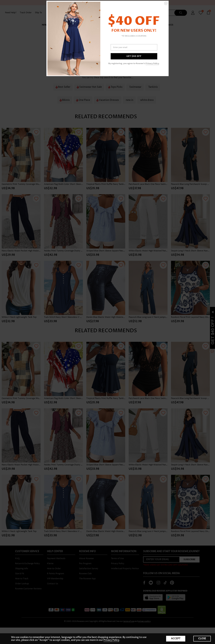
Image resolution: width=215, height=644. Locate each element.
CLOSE (202, 639)
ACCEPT (176, 639)
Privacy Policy (152, 63)
